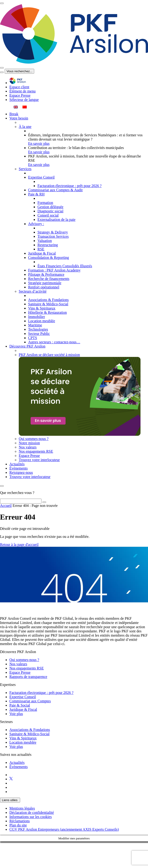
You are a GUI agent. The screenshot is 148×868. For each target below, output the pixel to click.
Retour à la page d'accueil (19, 545)
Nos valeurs (18, 664)
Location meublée (23, 742)
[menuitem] (16, 107)
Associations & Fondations (30, 730)
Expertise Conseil (23, 697)
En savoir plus (39, 143)
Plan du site (18, 825)
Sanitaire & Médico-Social (30, 734)
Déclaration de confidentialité (32, 813)
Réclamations (20, 821)
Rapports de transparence (28, 677)
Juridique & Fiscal (23, 709)
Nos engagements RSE (27, 668)
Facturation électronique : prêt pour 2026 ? (41, 693)
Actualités (17, 763)
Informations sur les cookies (31, 817)
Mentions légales (22, 808)
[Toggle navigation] (2, 3)
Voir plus (16, 714)
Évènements (18, 767)
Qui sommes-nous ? (24, 660)
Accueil (6, 506)
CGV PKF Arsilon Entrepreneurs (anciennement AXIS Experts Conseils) (64, 829)
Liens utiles (10, 800)
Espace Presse (20, 672)
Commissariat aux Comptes (30, 701)
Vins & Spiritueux (23, 738)
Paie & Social (20, 705)
